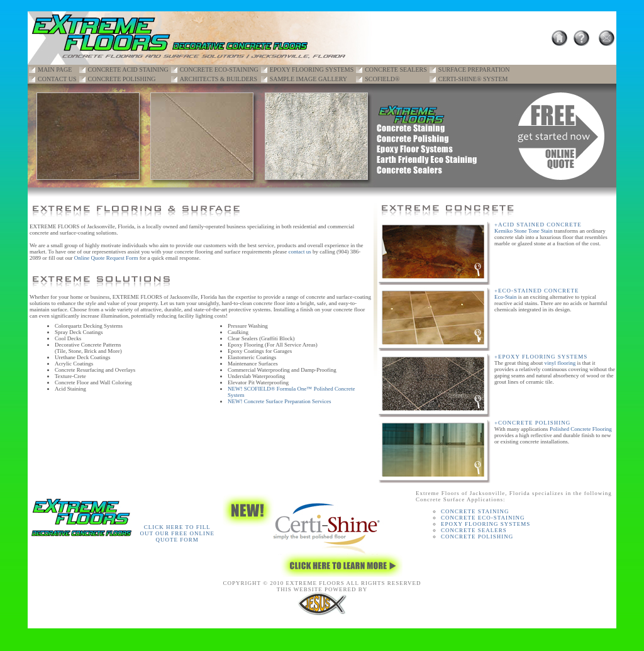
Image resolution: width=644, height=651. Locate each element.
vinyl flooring (560, 363)
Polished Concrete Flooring (581, 429)
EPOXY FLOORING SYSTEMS (312, 70)
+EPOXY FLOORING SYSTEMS (541, 357)
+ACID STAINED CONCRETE (538, 225)
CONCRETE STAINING (475, 511)
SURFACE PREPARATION (474, 70)
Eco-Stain (506, 297)
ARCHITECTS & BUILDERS (219, 79)
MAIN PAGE (55, 70)
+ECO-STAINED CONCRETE (537, 291)
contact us (300, 252)
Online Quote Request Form (106, 258)
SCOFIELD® (382, 79)
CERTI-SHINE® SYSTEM (473, 79)
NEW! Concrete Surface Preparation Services (279, 401)
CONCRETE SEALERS (396, 70)
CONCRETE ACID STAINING (128, 70)
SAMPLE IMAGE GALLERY (308, 79)
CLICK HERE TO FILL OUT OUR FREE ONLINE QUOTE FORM (177, 533)
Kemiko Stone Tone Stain (523, 231)
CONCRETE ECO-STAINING (219, 70)
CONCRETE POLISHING (122, 79)
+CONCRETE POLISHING (532, 423)
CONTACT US (57, 79)
